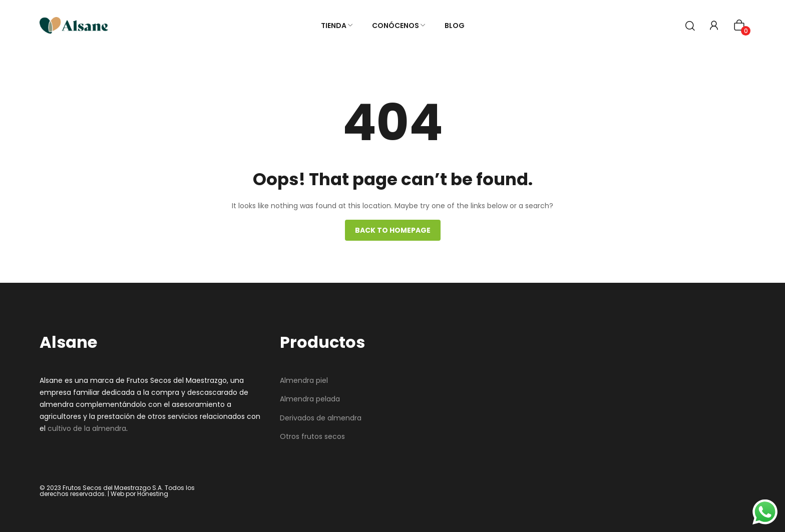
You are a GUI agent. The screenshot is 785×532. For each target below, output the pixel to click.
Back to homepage (393, 230)
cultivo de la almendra (87, 428)
